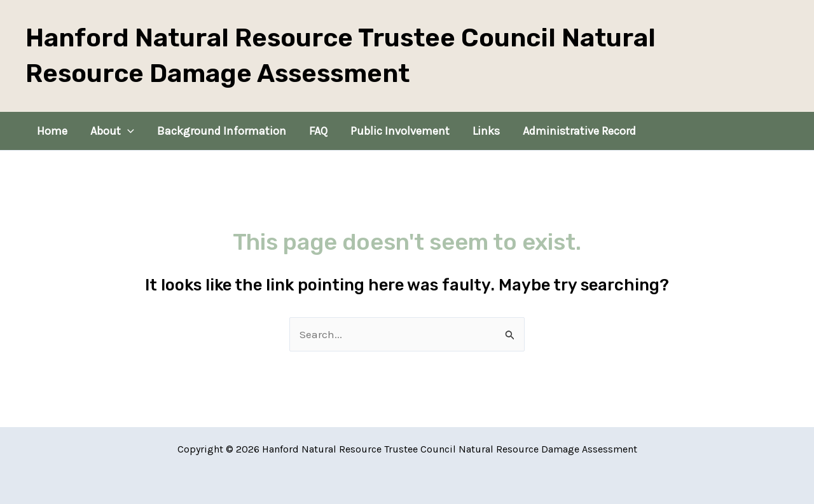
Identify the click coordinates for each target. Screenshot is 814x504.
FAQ (318, 131)
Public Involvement (400, 131)
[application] (128, 131)
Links (486, 131)
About (112, 131)
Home (52, 131)
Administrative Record (579, 131)
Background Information (222, 131)
